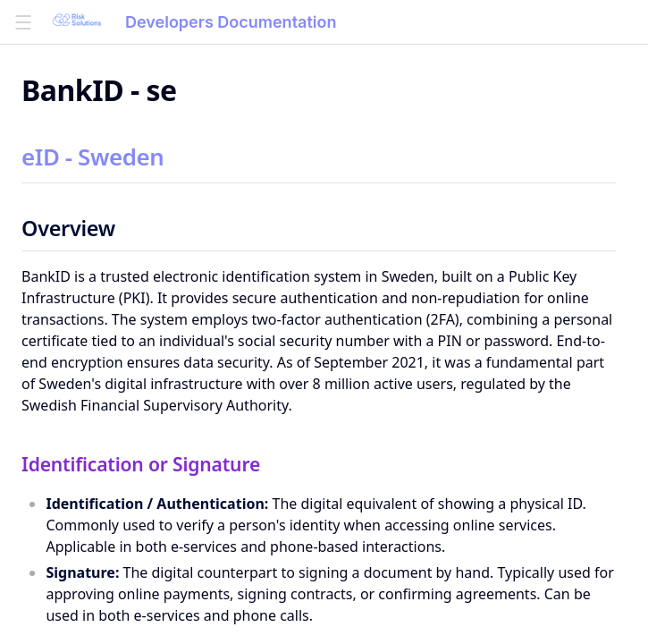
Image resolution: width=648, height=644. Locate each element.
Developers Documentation (231, 22)
